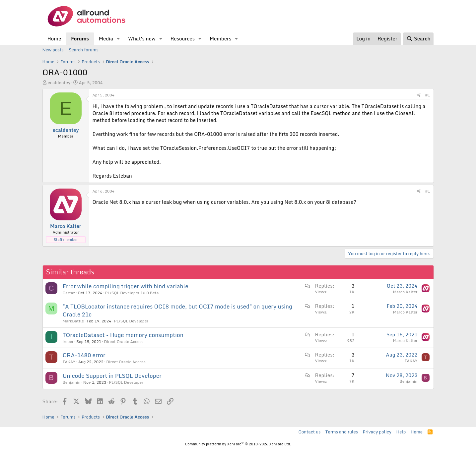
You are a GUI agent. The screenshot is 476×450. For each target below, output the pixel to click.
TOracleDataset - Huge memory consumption (123, 335)
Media (106, 38)
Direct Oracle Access (124, 341)
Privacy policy (377, 432)
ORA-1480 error (84, 355)
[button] (118, 39)
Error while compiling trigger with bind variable (126, 286)
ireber (68, 341)
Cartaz (69, 293)
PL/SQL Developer (131, 321)
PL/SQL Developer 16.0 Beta (132, 293)
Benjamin (72, 382)
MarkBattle (73, 321)
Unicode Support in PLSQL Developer (112, 376)
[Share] (419, 95)
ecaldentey (59, 83)
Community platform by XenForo (238, 444)
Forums (80, 38)
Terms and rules (342, 432)
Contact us (310, 432)
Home (54, 38)
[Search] (418, 39)
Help (401, 432)
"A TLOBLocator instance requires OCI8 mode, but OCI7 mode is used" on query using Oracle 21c (177, 310)
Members (220, 38)
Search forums (83, 50)
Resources (183, 38)
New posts (53, 50)
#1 (428, 95)
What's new (142, 38)
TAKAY (69, 362)
